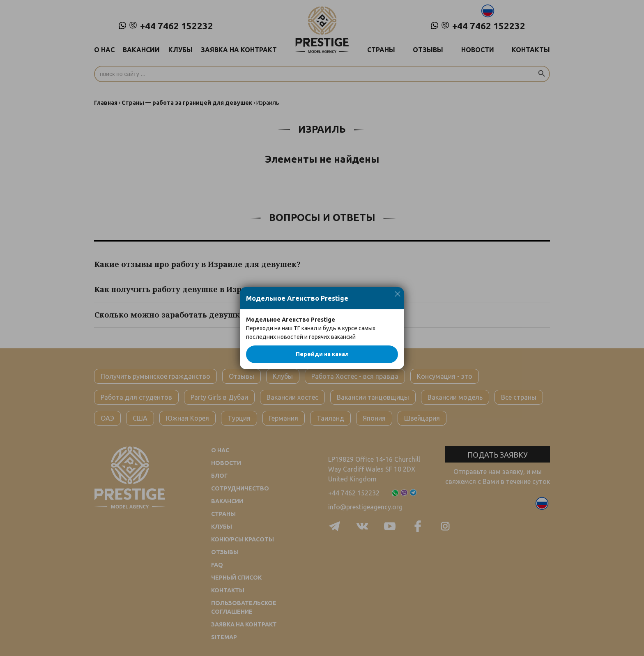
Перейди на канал (322, 354)
